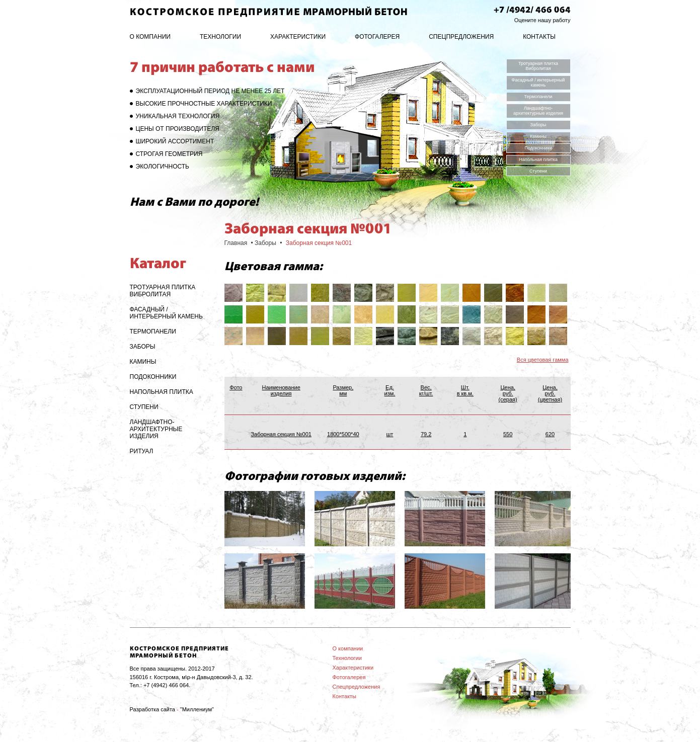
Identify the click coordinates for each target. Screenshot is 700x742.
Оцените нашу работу (542, 20)
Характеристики (298, 37)
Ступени (538, 171)
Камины (538, 136)
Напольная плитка (538, 159)
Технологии (220, 37)
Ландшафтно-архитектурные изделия (538, 111)
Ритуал (142, 451)
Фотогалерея (377, 37)
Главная (236, 243)
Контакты (539, 37)
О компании (150, 37)
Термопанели (538, 97)
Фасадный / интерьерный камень (538, 83)
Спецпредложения (461, 37)
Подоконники (538, 148)
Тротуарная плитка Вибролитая (538, 66)
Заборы (538, 125)
